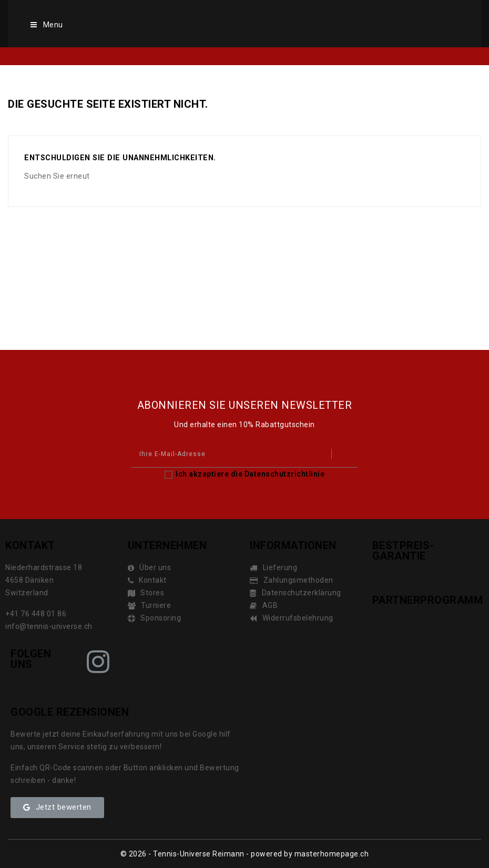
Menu (46, 25)
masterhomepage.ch (332, 854)
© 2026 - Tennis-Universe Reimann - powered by (207, 854)
